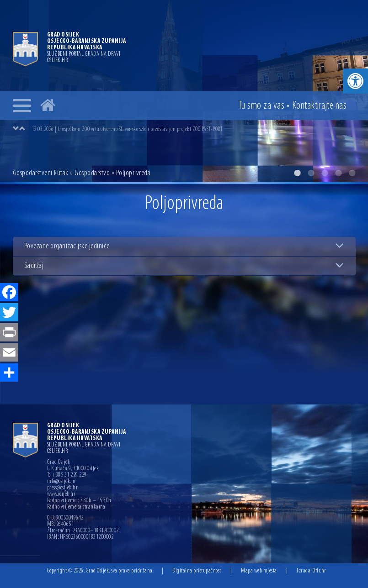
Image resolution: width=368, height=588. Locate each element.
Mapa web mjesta (259, 571)
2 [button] (311, 173)
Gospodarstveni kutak (41, 173)
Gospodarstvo (92, 173)
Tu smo (261, 106)
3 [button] (325, 173)
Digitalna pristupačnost (197, 571)
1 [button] (297, 173)
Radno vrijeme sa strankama (76, 507)
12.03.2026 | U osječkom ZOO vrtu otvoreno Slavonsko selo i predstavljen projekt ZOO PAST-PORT (127, 129)
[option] (193, 129)
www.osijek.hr (61, 494)
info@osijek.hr (62, 482)
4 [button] (338, 173)
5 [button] (352, 173)
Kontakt (320, 106)
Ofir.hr (320, 571)
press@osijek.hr (63, 488)
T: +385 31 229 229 (67, 475)
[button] (355, 81)
